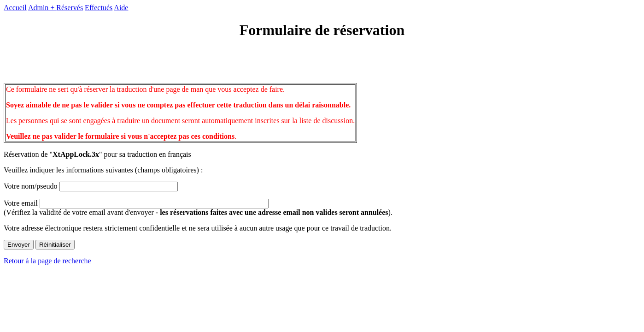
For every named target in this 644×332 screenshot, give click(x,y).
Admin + (42, 8)
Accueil (15, 8)
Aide (121, 8)
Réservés (70, 8)
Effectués (99, 8)
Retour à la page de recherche (47, 261)
